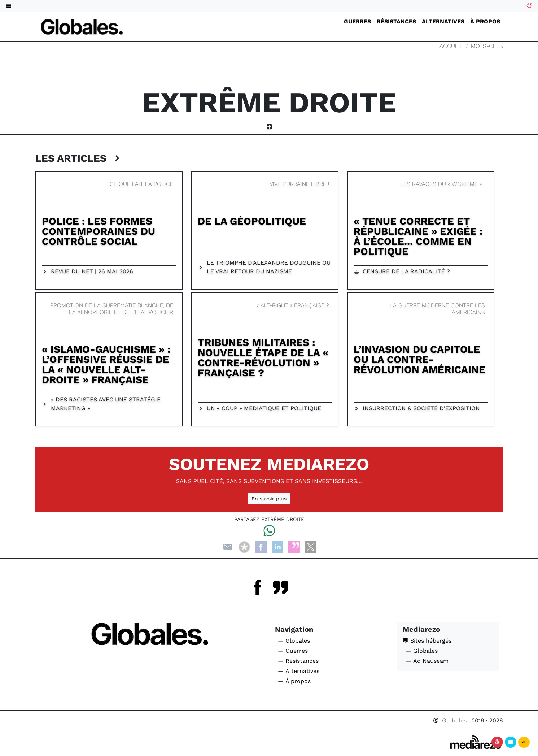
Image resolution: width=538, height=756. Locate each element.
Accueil (451, 46)
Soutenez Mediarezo (269, 464)
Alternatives (443, 21)
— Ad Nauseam (427, 661)
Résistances (396, 21)
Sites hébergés (427, 641)
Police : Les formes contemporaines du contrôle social (99, 231)
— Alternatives (299, 671)
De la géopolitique (252, 221)
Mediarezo (421, 629)
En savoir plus (269, 499)
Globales (451, 720)
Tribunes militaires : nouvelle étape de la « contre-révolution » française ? (263, 358)
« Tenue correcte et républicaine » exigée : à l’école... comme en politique (418, 236)
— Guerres (293, 651)
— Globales (294, 641)
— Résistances (298, 661)
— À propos (294, 681)
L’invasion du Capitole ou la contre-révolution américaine (419, 359)
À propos (485, 21)
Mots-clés (487, 46)
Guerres (357, 21)
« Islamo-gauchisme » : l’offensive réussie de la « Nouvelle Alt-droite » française (106, 364)
